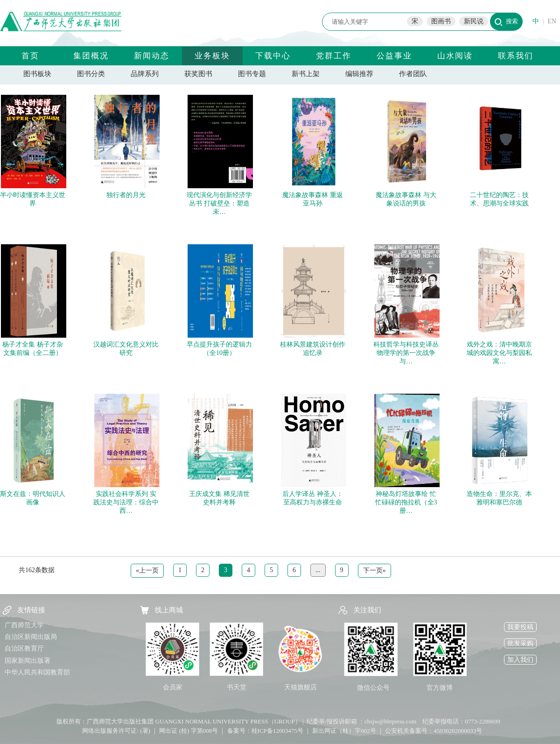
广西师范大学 (24, 625)
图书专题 (252, 74)
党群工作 (334, 56)
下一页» (374, 570)
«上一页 (147, 570)
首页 (30, 56)
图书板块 (37, 74)
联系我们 (516, 56)
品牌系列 (145, 74)
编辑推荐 (359, 74)
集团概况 (91, 56)
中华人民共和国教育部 (37, 672)
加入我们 (520, 660)
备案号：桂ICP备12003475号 (265, 731)
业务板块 (212, 56)
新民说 (474, 21)
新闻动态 (152, 56)
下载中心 (273, 56)
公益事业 (394, 56)
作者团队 (413, 74)
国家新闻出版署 (28, 661)
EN (552, 21)
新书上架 (306, 74)
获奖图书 (198, 74)
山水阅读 (455, 56)
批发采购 (520, 643)
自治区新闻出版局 (31, 637)
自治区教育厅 (24, 648)
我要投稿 (520, 627)
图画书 (441, 21)
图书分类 (91, 74)
